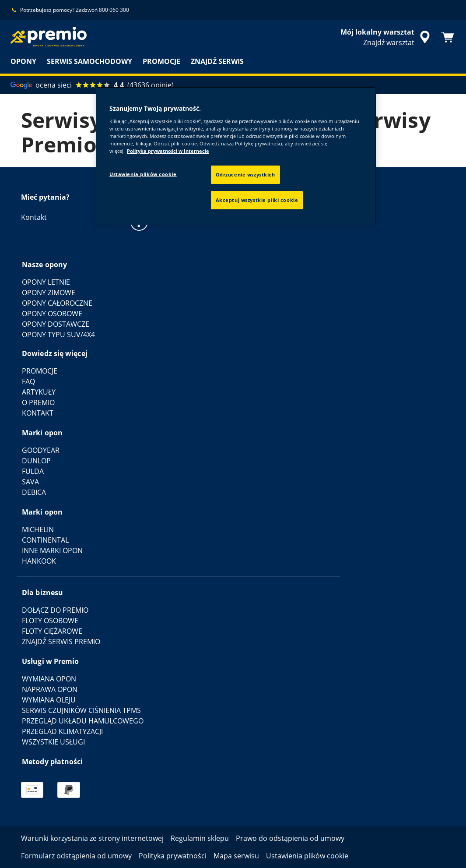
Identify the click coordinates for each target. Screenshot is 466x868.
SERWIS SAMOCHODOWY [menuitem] (89, 61)
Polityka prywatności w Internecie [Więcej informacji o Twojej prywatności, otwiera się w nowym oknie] (168, 151)
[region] (236, 156)
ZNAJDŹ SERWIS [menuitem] (217, 61)
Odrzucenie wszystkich (245, 175)
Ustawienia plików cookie (143, 174)
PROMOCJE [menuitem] (161, 61)
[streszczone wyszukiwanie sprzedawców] (387, 37)
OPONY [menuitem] (23, 61)
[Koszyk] (448, 37)
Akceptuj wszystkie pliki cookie (257, 200)
